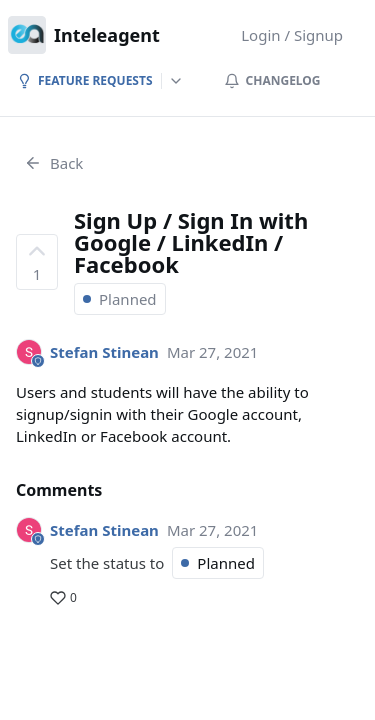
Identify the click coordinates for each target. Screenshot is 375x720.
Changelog (272, 80)
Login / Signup (292, 35)
